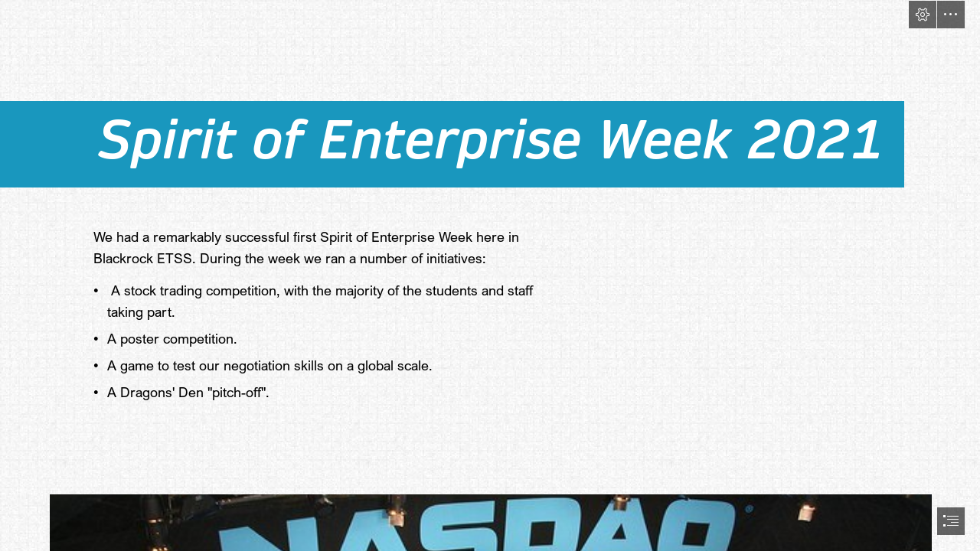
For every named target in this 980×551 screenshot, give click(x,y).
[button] (923, 15)
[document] (490, 275)
